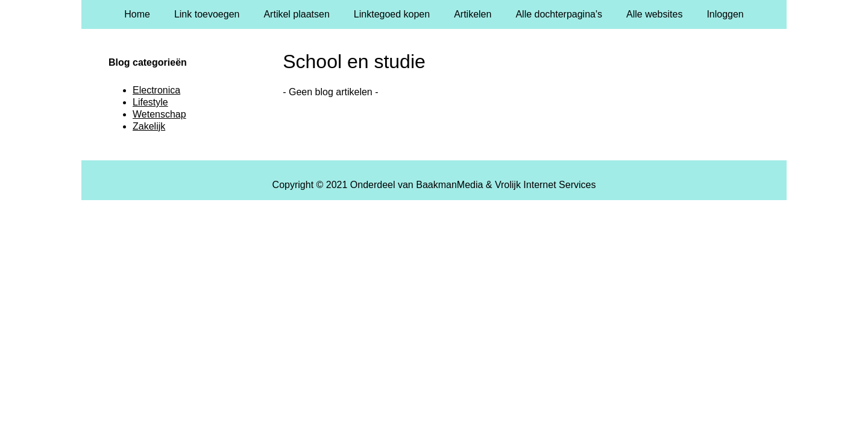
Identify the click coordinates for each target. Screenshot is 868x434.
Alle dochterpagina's (559, 14)
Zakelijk (149, 126)
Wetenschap (159, 114)
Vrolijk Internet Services (545, 185)
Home (137, 14)
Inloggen (725, 14)
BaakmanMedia (449, 185)
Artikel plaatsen (296, 14)
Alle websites (654, 14)
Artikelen (473, 14)
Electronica (156, 90)
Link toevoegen (207, 14)
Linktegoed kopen (392, 14)
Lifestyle (150, 102)
